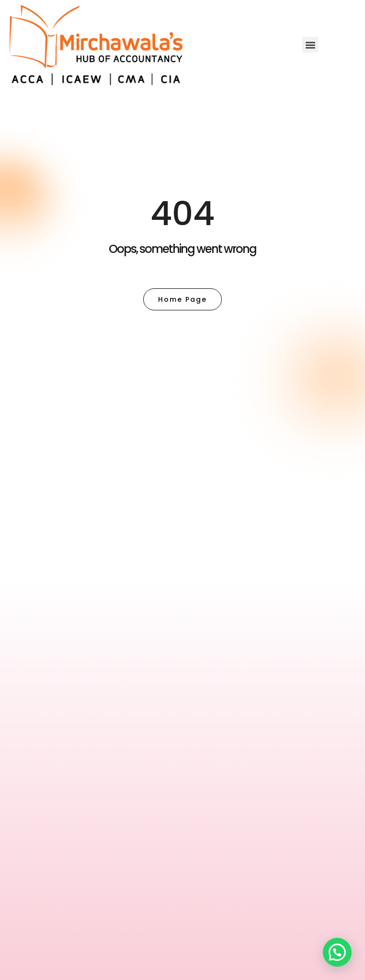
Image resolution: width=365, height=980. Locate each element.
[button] (310, 45)
